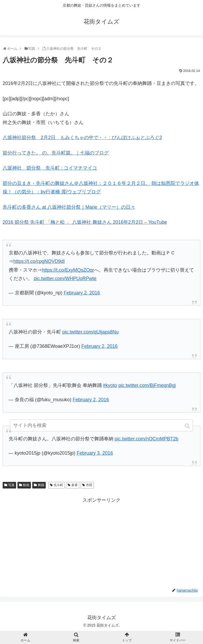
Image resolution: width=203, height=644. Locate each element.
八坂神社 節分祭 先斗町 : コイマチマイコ (50, 168)
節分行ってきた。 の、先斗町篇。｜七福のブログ (56, 153)
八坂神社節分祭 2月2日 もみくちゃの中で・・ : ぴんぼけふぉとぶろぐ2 (82, 138)
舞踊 (41, 485)
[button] (188, 426)
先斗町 (58, 485)
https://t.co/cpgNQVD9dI (39, 261)
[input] (101, 425)
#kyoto (110, 385)
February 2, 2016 (82, 293)
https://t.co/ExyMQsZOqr (68, 270)
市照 (89, 485)
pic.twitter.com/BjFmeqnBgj (147, 385)
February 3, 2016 (95, 453)
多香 (75, 485)
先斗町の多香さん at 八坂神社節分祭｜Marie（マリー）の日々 (69, 207)
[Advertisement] (101, 542)
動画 (26, 485)
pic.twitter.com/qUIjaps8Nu (91, 332)
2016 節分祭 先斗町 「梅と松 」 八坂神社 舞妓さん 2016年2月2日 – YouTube (85, 222)
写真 (11, 485)
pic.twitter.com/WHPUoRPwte (65, 278)
